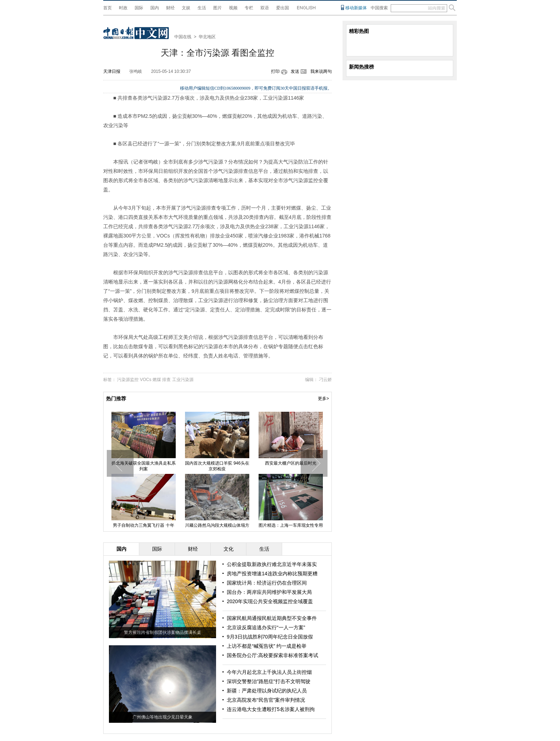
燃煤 (157, 380)
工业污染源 (183, 380)
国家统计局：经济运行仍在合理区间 (267, 583)
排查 (166, 380)
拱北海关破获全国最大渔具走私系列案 (144, 466)
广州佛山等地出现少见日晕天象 (162, 717)
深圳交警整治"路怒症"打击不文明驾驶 (269, 681)
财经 (170, 8)
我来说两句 (321, 71)
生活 (202, 8)
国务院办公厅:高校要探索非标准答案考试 (272, 655)
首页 (107, 8)
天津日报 (112, 71)
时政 (123, 8)
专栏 (249, 8)
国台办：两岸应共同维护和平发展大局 (269, 592)
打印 (275, 71)
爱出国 (282, 8)
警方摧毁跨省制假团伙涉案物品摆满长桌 (162, 632)
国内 (155, 8)
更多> (323, 399)
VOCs (146, 380)
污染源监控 (128, 380)
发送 (295, 71)
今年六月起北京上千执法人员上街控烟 (269, 672)
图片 (217, 8)
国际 (139, 8)
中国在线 (183, 37)
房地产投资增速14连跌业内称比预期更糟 (272, 574)
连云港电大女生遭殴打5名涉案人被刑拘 (271, 709)
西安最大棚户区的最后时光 (291, 463)
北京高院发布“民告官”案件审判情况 (266, 700)
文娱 (186, 8)
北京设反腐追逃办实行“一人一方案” (266, 627)
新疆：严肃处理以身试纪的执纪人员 (267, 691)
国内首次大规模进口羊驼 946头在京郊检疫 (217, 466)
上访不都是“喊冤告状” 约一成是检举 (267, 646)
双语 (265, 8)
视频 (233, 8)
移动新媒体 (356, 8)
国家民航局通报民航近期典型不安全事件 (272, 618)
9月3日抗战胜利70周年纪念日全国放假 (270, 637)
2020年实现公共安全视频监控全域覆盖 (270, 601)
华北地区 (207, 37)
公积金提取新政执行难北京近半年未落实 (272, 564)
